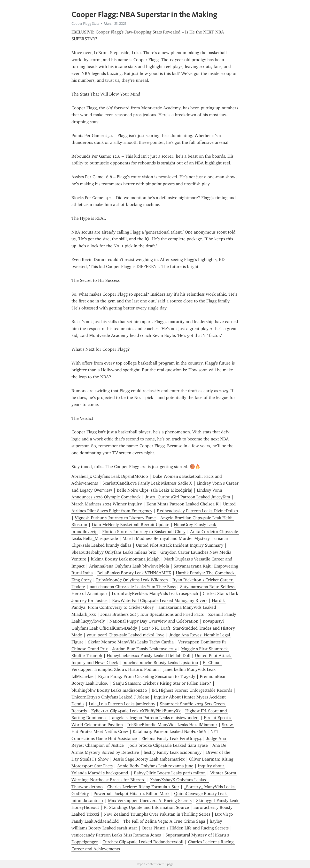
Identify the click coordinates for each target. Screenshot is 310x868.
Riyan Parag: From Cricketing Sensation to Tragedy (147, 676)
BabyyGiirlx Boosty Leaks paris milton (170, 773)
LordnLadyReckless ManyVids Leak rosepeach (155, 593)
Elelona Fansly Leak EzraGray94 (171, 738)
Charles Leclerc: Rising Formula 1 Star (143, 787)
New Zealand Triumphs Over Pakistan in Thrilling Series (157, 814)
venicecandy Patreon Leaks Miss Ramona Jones (116, 835)
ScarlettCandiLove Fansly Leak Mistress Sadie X (147, 483)
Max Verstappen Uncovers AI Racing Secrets (150, 801)
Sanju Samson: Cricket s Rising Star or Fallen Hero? (162, 683)
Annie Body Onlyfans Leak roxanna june (155, 766)
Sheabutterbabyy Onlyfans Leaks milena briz (114, 552)
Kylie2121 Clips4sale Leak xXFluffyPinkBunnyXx (136, 711)
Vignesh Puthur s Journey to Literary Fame (115, 518)
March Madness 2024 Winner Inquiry (107, 504)
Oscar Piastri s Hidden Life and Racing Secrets (185, 828)
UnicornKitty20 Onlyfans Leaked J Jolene (110, 697)
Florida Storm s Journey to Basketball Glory (144, 532)
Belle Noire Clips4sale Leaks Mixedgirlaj (155, 490)
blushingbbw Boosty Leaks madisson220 (109, 690)
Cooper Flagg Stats (85, 24)
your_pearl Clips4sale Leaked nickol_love (126, 635)
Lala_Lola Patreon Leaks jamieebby (122, 704)
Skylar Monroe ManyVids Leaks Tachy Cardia (131, 642)
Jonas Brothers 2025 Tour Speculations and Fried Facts (152, 614)
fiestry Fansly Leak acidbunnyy (173, 752)
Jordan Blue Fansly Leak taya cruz (144, 649)
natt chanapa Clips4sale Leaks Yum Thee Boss (133, 587)
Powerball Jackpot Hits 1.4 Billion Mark (132, 794)
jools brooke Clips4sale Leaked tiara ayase (168, 745)
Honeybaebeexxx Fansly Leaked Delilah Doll (149, 656)
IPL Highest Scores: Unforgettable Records (192, 690)
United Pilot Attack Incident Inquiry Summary (180, 545)
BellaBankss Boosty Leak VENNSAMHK (134, 573)
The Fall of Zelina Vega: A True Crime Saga (164, 821)
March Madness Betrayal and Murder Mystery (166, 538)
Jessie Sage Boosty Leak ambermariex (149, 759)
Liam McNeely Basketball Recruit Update (131, 525)
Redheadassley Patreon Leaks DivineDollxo (198, 511)
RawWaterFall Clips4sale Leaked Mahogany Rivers (160, 600)
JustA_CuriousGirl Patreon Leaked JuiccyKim (188, 497)
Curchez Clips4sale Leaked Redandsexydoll (143, 842)
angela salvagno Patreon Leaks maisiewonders (156, 718)
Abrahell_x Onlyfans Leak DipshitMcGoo (110, 476)
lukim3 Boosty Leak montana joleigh (125, 559)
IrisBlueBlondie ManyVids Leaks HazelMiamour (172, 725)
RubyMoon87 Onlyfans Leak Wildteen (132, 580)
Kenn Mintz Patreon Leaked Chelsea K (182, 504)
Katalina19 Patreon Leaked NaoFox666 (169, 731)
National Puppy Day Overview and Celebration (154, 621)
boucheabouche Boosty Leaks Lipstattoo (160, 663)
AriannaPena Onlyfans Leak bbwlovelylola (129, 566)
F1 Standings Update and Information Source (146, 807)
